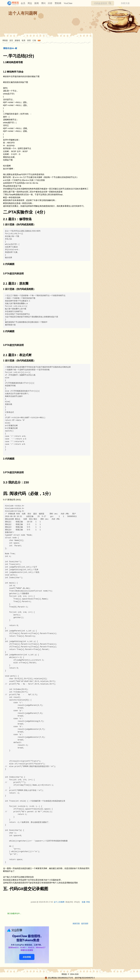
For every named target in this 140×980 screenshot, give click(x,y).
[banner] (12, 3)
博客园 (5, 40)
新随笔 (17, 40)
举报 (88, 902)
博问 (43, 3)
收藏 (84, 902)
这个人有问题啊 (23, 13)
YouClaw (68, 3)
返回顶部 (85, 924)
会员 (23, 3)
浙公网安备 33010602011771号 (59, 978)
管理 (29, 40)
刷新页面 (76, 924)
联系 (24, 40)
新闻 (37, 3)
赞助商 (58, 3)
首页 (11, 40)
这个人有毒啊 (59, 902)
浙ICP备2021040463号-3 (85, 978)
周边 (30, 3)
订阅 (34, 40)
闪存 (50, 3)
